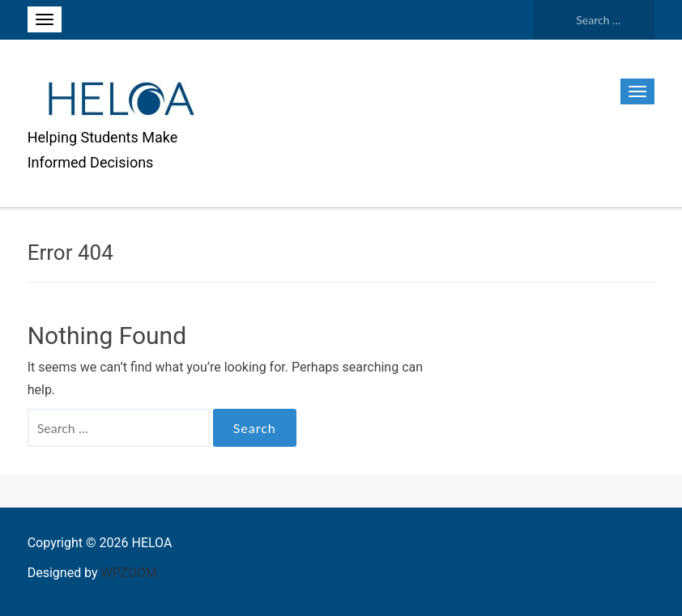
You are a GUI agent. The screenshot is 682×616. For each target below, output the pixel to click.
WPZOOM (129, 573)
